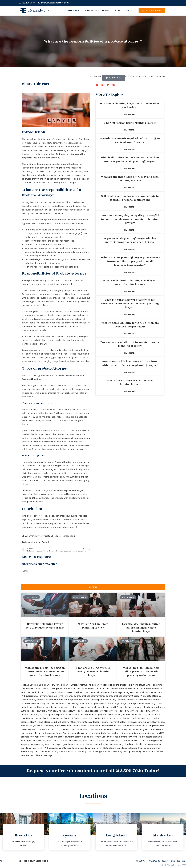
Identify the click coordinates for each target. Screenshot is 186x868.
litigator (47, 536)
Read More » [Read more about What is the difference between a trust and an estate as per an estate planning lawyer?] (130, 168)
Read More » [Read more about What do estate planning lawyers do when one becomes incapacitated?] (130, 334)
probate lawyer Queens (57, 707)
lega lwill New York (51, 685)
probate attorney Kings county (97, 696)
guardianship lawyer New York (55, 752)
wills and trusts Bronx (96, 726)
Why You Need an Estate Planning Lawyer (130, 123)
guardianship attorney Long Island (113, 744)
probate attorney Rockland (112, 700)
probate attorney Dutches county (64, 696)
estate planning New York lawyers (45, 744)
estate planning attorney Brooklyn (121, 741)
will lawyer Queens (51, 726)
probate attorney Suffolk (139, 700)
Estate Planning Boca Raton (143, 729)
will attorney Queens (68, 722)
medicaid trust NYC (40, 692)
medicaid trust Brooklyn (108, 689)
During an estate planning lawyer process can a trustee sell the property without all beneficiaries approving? (130, 261)
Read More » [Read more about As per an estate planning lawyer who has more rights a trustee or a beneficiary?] (130, 249)
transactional (68, 536)
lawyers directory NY (140, 715)
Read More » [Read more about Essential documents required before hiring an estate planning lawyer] (130, 149)
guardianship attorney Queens (64, 748)
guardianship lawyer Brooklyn (132, 748)
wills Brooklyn (121, 729)
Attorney (30, 536)
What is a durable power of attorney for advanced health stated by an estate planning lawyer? (130, 304)
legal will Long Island (31, 685)
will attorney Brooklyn (121, 718)
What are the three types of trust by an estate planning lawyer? (130, 179)
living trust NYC (44, 689)
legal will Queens (83, 685)
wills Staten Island (126, 733)
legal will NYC (67, 685)
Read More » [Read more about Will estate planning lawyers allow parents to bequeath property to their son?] (130, 207)
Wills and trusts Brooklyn (120, 726)
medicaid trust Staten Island (88, 692)
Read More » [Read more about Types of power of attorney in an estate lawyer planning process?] (130, 353)
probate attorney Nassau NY (128, 696)
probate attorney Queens (84, 700)
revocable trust (90, 718)
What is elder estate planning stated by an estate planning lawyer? (130, 282)
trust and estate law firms (61, 737)
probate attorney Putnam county (54, 700)
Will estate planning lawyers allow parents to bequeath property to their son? (130, 198)
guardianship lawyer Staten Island (146, 752)
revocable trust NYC (46, 718)
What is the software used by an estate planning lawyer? (130, 383)
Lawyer (39, 536)
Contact (130, 11)
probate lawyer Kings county (119, 703)
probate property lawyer (62, 715)
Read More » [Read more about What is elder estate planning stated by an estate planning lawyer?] (130, 291)
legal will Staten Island (103, 685)
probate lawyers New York (83, 707)
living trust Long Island (146, 685)
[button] (97, 85)
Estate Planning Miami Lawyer (70, 733)
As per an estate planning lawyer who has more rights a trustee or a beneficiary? (130, 240)
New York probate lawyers (148, 692)
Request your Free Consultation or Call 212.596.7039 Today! (93, 770)
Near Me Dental (29, 755)
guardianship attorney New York (147, 744)
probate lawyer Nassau (33, 707)
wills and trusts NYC (51, 729)
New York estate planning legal (119, 692)
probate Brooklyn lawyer (91, 703)
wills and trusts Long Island (146, 726)
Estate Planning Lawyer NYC (85, 752)
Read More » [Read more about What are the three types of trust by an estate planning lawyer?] (130, 188)
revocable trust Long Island (115, 715)
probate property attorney (35, 715)
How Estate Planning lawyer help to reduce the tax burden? (130, 105)
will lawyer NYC (33, 726)
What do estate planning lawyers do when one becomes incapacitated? (130, 325)
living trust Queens (61, 689)
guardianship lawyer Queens (114, 752)
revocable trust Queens (69, 718)
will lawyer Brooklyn (116, 722)
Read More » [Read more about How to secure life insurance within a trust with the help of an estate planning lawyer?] (130, 372)
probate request (72, 281)
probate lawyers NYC (108, 707)
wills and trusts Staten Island (100, 729)
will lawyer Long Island (138, 722)
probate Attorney (39, 516)
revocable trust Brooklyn (88, 715)
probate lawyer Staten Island (134, 707)
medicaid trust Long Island (134, 689)
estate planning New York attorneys (84, 741)
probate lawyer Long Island (148, 703)
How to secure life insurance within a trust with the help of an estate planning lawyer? (130, 363)
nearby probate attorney (35, 213)
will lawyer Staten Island (73, 726)
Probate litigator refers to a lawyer (72, 462)
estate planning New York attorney (48, 741)
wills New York (109, 733)
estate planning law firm (36, 12)
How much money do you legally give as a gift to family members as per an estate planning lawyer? (130, 219)
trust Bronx (104, 718)
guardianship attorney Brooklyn (79, 744)
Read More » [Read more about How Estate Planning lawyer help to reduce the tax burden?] (130, 114)
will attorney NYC (49, 722)
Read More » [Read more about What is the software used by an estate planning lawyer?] (130, 391)
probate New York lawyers (34, 737)
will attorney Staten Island (93, 722)
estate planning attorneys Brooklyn (93, 737)
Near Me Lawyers (46, 755)
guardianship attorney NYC (34, 748)
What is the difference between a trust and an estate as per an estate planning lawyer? (130, 159)
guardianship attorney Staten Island (98, 748)
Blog (117, 11)
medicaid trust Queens (62, 692)
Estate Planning (33, 542)
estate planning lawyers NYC (150, 733)
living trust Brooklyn (124, 685)
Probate (56, 536)
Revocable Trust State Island (33, 860)
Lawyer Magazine (46, 733)
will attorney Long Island (145, 718)
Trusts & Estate (38, 10)
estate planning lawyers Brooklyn (128, 737)
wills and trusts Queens (73, 729)
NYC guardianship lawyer (33, 696)
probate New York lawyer (103, 711)
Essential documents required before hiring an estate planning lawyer (130, 140)
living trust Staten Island (83, 689)
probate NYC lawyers (148, 711)
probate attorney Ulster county (62, 703)
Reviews (106, 11)
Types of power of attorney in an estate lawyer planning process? (130, 344)
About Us (74, 11)
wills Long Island (94, 733)
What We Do (91, 11)
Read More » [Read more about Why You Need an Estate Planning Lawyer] (130, 130)
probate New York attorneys (75, 711)
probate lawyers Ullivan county (44, 711)
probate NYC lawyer (126, 711)
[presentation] (40, 579)
